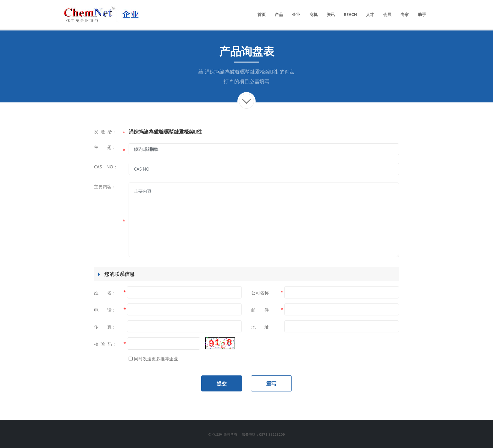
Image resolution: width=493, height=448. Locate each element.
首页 (262, 14)
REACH (350, 14)
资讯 (331, 14)
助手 (422, 14)
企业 (296, 14)
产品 (279, 14)
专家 (405, 14)
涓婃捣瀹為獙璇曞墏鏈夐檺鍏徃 (241, 72)
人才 (370, 14)
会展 (387, 14)
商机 (313, 14)
